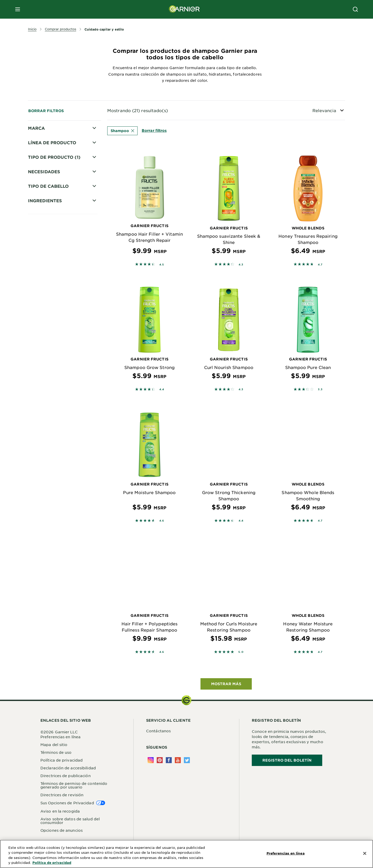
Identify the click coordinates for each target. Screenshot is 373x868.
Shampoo (122, 131)
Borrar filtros (46, 111)
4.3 (241, 264)
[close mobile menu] (18, 9)
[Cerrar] (365, 853)
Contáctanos (158, 731)
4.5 (162, 264)
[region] (187, 854)
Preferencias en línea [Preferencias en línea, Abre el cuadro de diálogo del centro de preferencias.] (286, 853)
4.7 (320, 264)
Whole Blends (49, 156)
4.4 (162, 389)
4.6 (162, 520)
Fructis (42, 138)
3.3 (320, 389)
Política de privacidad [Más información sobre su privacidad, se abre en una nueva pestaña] (52, 863)
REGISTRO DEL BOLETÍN (287, 760)
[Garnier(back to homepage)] (184, 9)
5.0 (241, 652)
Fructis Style (47, 147)
